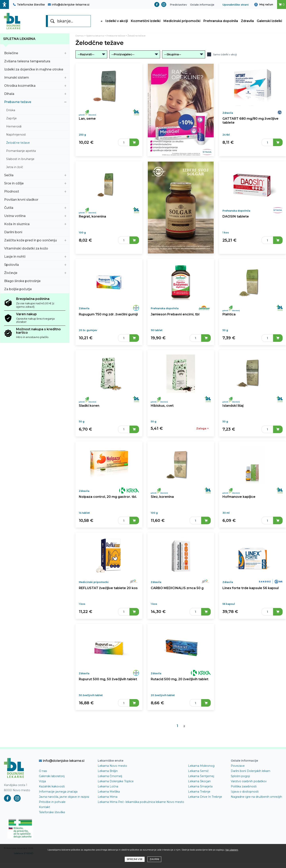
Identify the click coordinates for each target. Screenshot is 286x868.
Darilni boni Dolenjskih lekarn (251, 781)
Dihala (35, 96)
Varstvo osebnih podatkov (249, 792)
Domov (80, 38)
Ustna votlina (35, 218)
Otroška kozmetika (35, 88)
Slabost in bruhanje (36, 162)
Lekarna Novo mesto (112, 776)
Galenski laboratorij (52, 786)
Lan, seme (87, 123)
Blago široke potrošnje (35, 284)
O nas (43, 781)
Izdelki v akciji (117, 22)
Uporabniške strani (236, 5)
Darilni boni (35, 235)
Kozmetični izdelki (146, 22)
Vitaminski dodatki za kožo (35, 251)
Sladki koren (89, 411)
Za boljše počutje (35, 292)
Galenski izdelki (269, 22)
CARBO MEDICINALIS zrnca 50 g (177, 596)
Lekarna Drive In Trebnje (205, 807)
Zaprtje (36, 121)
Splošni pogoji (240, 786)
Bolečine (35, 56)
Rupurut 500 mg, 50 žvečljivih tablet (107, 689)
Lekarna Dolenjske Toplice (116, 792)
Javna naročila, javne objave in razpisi (64, 807)
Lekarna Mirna (108, 807)
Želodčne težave (36, 145)
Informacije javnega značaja (58, 802)
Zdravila (247, 22)
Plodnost (35, 194)
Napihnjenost (36, 137)
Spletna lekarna (19, 41)
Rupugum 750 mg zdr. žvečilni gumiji (108, 318)
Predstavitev (178, 5)
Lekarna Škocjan (199, 792)
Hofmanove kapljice (239, 504)
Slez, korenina (162, 504)
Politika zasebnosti (244, 797)
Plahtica (229, 318)
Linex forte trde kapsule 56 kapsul (250, 596)
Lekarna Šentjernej (201, 786)
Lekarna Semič (198, 781)
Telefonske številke (29, 5)
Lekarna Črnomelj (110, 786)
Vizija (42, 792)
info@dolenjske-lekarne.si (69, 5)
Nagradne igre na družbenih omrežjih (256, 807)
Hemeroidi (36, 129)
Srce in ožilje (35, 186)
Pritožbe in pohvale (52, 812)
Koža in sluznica (35, 227)
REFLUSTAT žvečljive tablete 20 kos (108, 596)
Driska (36, 113)
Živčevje (35, 275)
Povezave (238, 776)
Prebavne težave (35, 105)
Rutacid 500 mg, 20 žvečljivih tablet (179, 689)
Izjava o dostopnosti (245, 802)
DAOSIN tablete (235, 221)
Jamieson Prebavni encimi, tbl (175, 318)
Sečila (35, 178)
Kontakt (44, 817)
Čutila (35, 210)
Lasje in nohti (35, 259)
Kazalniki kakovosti (52, 797)
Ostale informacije (202, 5)
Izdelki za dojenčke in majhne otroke (35, 72)
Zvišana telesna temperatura (35, 64)
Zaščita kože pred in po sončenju (35, 243)
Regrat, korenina (92, 221)
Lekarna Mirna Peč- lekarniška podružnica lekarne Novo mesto (141, 812)
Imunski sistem (35, 80)
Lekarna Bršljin (108, 781)
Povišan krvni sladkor (35, 202)
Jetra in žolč (36, 170)
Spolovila (35, 267)
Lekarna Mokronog (201, 776)
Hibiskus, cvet (162, 411)
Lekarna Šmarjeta (200, 797)
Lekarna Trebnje (199, 802)
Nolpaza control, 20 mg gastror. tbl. (107, 504)
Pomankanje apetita (36, 153)
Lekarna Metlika (109, 802)
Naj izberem (232, 850)
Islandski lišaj (233, 411)
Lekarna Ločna (108, 797)
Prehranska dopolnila (221, 22)
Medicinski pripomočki (182, 22)
